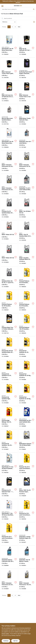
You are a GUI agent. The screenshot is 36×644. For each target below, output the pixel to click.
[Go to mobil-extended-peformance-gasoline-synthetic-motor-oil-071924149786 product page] (27, 580)
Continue (6, 641)
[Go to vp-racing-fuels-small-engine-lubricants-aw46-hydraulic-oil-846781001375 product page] (27, 69)
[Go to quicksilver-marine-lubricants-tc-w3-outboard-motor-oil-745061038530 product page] (27, 185)
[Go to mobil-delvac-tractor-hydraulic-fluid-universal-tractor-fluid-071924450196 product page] (27, 116)
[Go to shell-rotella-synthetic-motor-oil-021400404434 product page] (27, 418)
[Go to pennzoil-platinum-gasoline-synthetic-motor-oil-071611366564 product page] (27, 278)
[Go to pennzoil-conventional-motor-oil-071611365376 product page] (27, 464)
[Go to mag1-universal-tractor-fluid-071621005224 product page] (27, 93)
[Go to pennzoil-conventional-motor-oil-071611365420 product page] (9, 534)
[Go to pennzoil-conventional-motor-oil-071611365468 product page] (27, 511)
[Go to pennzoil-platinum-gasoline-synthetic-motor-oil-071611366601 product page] (27, 302)
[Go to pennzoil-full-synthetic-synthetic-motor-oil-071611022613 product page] (9, 441)
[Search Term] (18, 9)
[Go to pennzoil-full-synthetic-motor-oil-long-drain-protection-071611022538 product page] (9, 348)
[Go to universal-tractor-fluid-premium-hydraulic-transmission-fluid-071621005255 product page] (9, 69)
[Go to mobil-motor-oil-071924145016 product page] (27, 209)
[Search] (34, 9)
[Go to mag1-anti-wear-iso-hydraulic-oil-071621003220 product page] (9, 93)
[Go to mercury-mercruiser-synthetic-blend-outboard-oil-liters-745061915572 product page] (9, 116)
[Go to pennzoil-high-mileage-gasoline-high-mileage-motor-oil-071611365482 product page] (9, 418)
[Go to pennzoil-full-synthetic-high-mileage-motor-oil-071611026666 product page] (27, 371)
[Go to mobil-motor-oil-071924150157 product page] (9, 255)
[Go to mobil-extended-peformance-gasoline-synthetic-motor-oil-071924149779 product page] (27, 162)
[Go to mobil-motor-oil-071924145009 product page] (9, 232)
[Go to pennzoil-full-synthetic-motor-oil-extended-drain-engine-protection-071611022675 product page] (27, 348)
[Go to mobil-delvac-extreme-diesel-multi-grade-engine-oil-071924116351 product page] (27, 441)
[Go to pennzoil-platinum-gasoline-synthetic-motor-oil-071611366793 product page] (27, 325)
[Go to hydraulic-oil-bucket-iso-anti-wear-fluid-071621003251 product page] (27, 46)
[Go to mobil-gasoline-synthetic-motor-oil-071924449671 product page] (27, 255)
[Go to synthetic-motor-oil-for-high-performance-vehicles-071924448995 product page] (9, 278)
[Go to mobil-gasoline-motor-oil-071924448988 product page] (27, 232)
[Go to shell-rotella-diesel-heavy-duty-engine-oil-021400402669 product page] (9, 46)
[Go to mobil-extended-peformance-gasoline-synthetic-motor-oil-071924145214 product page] (9, 162)
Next (19, 27)
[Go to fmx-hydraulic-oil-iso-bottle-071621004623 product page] (9, 325)
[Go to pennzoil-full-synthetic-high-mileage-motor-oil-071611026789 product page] (27, 395)
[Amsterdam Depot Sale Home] (18, 6)
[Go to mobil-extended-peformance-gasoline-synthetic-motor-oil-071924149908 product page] (9, 580)
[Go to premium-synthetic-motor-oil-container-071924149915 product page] (9, 209)
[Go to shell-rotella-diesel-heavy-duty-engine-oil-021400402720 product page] (9, 139)
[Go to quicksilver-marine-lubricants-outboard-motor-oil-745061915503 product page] (9, 557)
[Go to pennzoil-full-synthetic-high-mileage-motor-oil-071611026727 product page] (9, 395)
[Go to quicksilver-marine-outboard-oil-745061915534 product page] (27, 139)
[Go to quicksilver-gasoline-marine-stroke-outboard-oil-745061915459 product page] (27, 557)
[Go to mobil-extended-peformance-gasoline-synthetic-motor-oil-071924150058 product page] (9, 185)
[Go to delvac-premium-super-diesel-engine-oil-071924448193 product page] (27, 488)
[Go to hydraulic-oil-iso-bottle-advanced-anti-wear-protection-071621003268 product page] (9, 488)
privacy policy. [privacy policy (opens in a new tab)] (5, 634)
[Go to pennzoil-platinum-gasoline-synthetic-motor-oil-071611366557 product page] (9, 302)
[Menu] (2, 6)
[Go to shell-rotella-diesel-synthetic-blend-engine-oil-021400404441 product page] (9, 464)
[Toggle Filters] (34, 22)
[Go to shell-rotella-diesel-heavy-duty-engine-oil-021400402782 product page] (9, 511)
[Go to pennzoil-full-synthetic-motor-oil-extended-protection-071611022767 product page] (9, 371)
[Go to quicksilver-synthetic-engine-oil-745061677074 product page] (27, 534)
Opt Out (15, 641)
